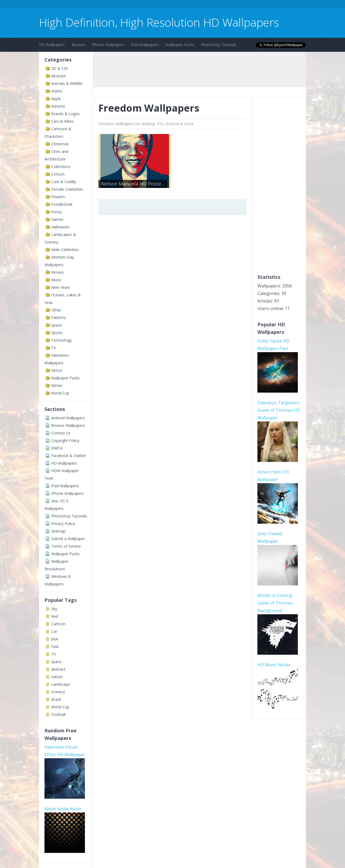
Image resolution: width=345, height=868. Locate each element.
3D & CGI (59, 68)
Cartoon (58, 624)
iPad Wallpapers (145, 45)
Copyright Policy (65, 440)
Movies (58, 272)
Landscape (61, 684)
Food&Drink (62, 204)
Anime (57, 91)
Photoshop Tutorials (219, 45)
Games (57, 219)
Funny (56, 212)
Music (56, 280)
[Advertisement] (137, 5)
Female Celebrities (67, 189)
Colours (58, 174)
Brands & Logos (65, 114)
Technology (61, 340)
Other (56, 310)
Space (56, 325)
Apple (56, 99)
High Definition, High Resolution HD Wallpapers (159, 22)
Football (58, 714)
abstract (58, 669)
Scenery (58, 692)
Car (54, 631)
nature (57, 677)
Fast (55, 646)
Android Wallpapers (68, 418)
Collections (61, 167)
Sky (54, 609)
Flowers (58, 197)
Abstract (58, 76)
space (56, 662)
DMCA (57, 448)
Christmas (60, 144)
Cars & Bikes (62, 121)
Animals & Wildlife (67, 83)
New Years (61, 287)
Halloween (60, 227)
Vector (57, 370)
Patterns (59, 318)
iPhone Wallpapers (108, 45)
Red (55, 616)
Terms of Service (66, 546)
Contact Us (61, 433)
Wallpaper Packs (180, 45)
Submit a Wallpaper (68, 539)
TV (54, 348)
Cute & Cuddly (64, 182)
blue (55, 639)
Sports (57, 333)
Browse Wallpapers (68, 425)
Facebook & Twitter (69, 456)
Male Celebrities (65, 250)
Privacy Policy (63, 524)
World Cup (60, 393)
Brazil (56, 699)
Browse (78, 45)
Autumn (58, 106)
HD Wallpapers (52, 45)
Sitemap (58, 531)
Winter (57, 385)
